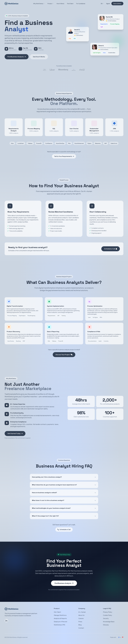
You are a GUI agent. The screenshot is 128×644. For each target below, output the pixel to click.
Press (80, 622)
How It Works (60, 4)
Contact (81, 628)
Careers (81, 618)
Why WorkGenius (39, 4)
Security (106, 618)
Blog (80, 625)
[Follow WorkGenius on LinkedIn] (6, 621)
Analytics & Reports (60, 618)
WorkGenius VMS (60, 625)
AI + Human (82, 612)
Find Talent (70, 4)
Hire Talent (57, 612)
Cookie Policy (108, 615)
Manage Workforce (60, 615)
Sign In (108, 4)
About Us (81, 615)
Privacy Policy (108, 612)
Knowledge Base (109, 622)
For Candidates (81, 4)
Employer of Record (60, 622)
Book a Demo (117, 4)
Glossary (106, 625)
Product (51, 4)
